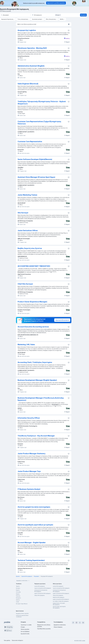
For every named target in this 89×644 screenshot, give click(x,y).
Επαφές (23, 627)
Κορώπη (18, 590)
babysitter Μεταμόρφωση (59, 597)
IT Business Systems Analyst (29, 489)
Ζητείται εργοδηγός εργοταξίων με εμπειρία (35, 525)
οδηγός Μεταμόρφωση (39, 595)
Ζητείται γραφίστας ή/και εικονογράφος (34, 507)
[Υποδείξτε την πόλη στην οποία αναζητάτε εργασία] (46, 15)
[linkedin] (83, 623)
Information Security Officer (29, 418)
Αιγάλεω (18, 600)
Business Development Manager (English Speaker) (37, 380)
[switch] (69, 24)
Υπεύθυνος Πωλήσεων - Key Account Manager (36, 436)
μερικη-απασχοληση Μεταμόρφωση (42, 593)
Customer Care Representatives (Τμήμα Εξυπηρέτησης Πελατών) (39, 123)
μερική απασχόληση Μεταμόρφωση (61, 599)
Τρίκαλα (18, 586)
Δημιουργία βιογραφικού (62, 320)
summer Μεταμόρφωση (40, 586)
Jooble (83, 641)
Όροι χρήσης (7, 640)
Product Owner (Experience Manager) (32, 302)
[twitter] (80, 623)
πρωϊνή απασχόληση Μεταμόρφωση (43, 588)
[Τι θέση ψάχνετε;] (15, 15)
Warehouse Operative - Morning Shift (32, 48)
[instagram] (76, 623)
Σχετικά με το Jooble (26, 625)
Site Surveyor (23, 213)
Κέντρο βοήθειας (25, 631)
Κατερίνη (18, 588)
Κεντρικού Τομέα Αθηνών (22, 604)
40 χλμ (58, 15)
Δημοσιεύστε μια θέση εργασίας (56, 3)
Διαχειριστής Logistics (27, 30)
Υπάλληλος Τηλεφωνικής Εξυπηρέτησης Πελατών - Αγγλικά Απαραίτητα (42, 103)
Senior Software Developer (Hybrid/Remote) (35, 159)
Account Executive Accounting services (33, 327)
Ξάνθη (17, 602)
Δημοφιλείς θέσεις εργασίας (22, 613)
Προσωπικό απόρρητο (17, 640)
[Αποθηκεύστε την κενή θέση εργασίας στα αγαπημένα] (69, 31)
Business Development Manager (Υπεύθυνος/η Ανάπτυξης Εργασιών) (41, 399)
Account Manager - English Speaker (32, 543)
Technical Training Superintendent (31, 560)
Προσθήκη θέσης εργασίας (44, 629)
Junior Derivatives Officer (28, 231)
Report (67, 42)
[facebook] (73, 623)
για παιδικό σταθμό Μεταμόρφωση (61, 601)
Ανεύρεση (83, 15)
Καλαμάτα (18, 598)
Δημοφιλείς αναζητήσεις (23, 581)
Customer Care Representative (30, 142)
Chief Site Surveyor (25, 284)
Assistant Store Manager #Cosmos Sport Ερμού (36, 177)
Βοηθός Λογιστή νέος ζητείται (30, 248)
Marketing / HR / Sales (26, 345)
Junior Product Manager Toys (29, 471)
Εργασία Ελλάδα (25, 634)
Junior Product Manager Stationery (31, 454)
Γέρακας (18, 594)
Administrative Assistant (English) (31, 66)
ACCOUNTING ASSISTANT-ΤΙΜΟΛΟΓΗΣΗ (34, 266)
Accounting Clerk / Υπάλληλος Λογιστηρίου (35, 362)
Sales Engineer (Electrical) (28, 84)
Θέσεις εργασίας (25, 629)
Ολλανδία (18, 592)
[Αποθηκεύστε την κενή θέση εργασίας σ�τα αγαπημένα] (69, 525)
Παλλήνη (18, 596)
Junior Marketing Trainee (27, 195)
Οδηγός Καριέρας (58, 627)
